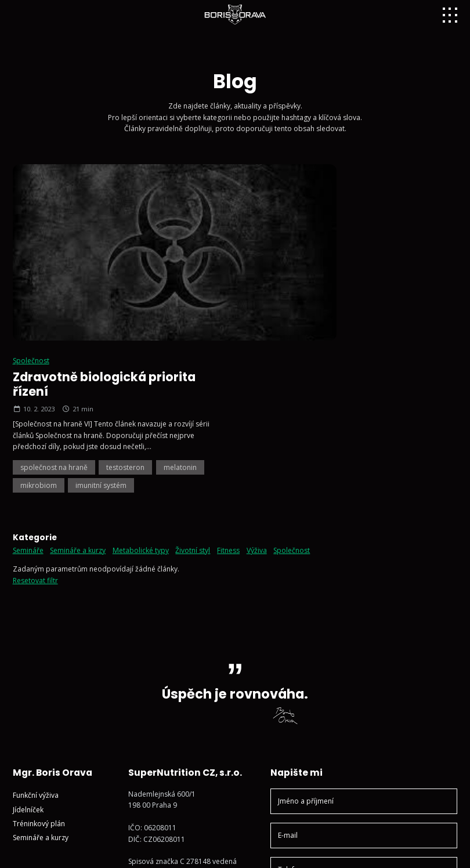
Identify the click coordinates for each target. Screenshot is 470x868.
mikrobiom (274, 304)
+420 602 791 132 (165, 712)
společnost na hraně (290, 286)
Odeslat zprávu (364, 780)
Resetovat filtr (35, 399)
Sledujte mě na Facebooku (179, 776)
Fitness (228, 369)
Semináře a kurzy (78, 369)
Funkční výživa (36, 615)
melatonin (416, 286)
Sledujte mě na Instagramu (179, 748)
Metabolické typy (141, 369)
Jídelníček (28, 629)
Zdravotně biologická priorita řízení (340, 204)
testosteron (361, 286)
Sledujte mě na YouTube (176, 762)
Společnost (267, 180)
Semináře (28, 369)
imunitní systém (337, 304)
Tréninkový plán (39, 643)
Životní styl (193, 369)
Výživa (257, 369)
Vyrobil (433, 850)
